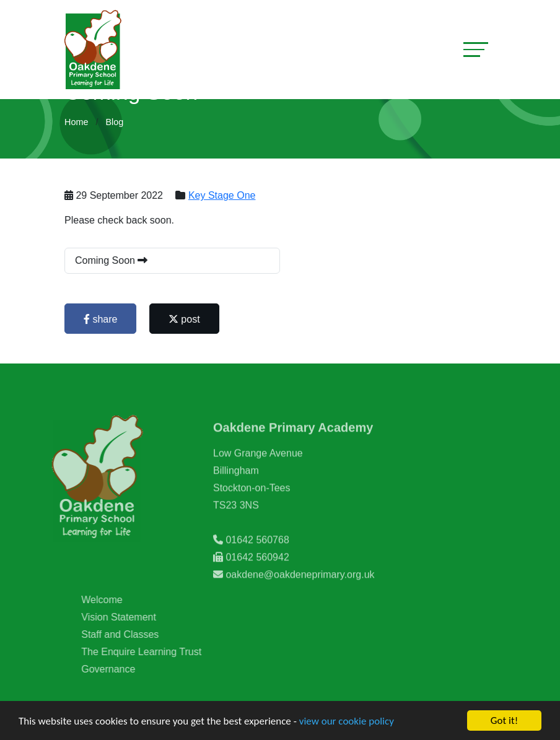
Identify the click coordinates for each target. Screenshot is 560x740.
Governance (126, 669)
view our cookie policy (347, 721)
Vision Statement (137, 617)
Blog (114, 122)
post (186, 319)
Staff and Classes (138, 634)
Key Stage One (223, 195)
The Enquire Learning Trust (159, 652)
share (102, 319)
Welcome (120, 600)
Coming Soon (112, 260)
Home (76, 122)
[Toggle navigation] (476, 49)
